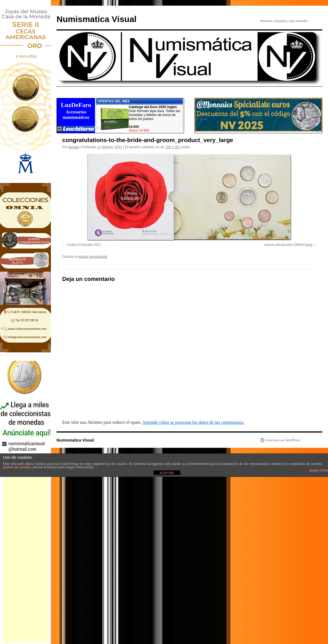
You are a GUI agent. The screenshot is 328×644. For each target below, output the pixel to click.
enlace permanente (93, 257)
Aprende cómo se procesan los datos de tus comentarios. (193, 422)
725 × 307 (173, 147)
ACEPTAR (167, 473)
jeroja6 (74, 147)
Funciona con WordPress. (283, 440)
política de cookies (17, 467)
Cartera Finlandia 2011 (84, 245)
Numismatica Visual (97, 19)
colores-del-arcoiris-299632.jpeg (288, 245)
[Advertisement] (25, 558)
